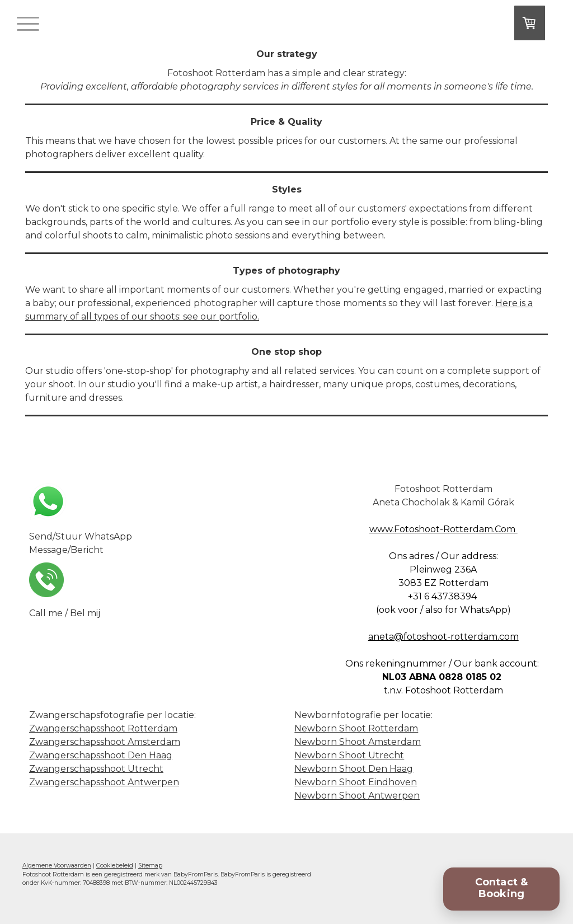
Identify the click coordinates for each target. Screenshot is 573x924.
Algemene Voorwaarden (57, 866)
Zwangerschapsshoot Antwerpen (104, 782)
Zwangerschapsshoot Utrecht (96, 769)
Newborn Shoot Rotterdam (356, 728)
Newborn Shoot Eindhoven (356, 782)
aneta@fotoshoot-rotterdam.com (443, 637)
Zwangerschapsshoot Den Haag (101, 755)
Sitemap (150, 866)
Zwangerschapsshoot (105, 742)
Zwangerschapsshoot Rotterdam (103, 728)
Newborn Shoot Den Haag (354, 769)
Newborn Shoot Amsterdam (358, 742)
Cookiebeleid (115, 866)
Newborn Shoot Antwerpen (357, 796)
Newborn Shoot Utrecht (349, 755)
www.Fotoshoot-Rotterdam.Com (443, 529)
